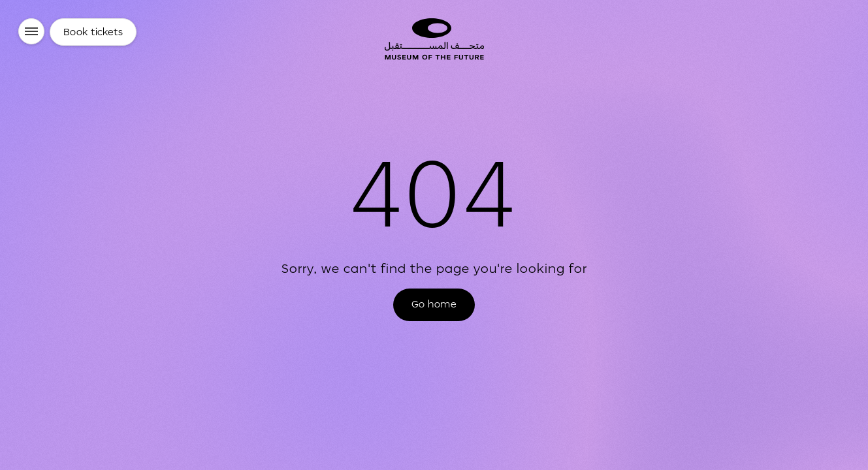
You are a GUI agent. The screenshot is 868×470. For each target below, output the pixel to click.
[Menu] (31, 31)
